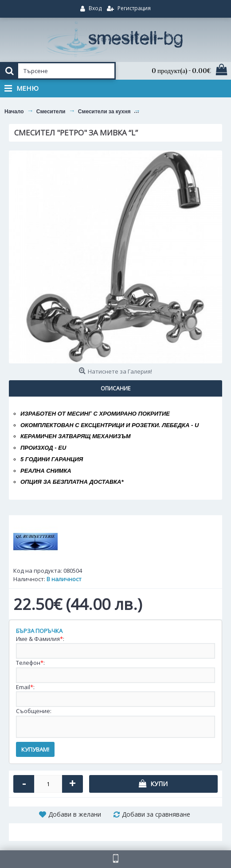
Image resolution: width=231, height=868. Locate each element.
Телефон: (30, 663)
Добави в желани (75, 814)
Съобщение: (34, 711)
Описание (115, 388)
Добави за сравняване (156, 814)
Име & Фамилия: (40, 639)
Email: (25, 687)
